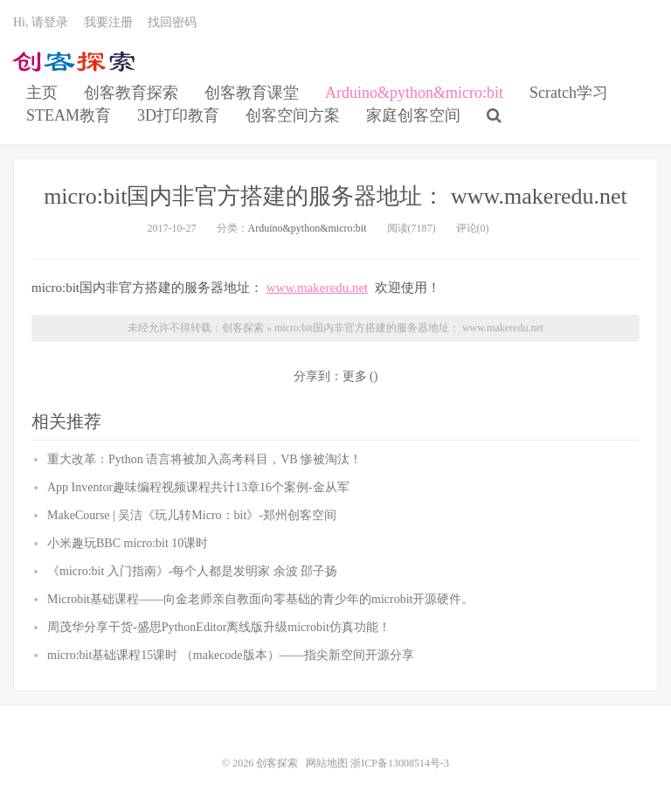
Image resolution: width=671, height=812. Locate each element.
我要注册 (108, 22)
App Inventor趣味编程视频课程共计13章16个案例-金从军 (198, 487)
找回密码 (172, 22)
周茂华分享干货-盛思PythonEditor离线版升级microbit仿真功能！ (219, 627)
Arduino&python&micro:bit (414, 93)
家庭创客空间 (413, 115)
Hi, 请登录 (41, 22)
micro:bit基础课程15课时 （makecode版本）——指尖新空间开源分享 (231, 655)
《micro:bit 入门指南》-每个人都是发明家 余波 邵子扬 (193, 571)
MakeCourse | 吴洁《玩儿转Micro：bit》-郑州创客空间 (192, 515)
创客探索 (74, 62)
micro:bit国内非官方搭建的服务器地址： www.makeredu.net (335, 196)
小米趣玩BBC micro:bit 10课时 (128, 543)
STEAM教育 (69, 115)
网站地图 (327, 763)
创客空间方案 (293, 115)
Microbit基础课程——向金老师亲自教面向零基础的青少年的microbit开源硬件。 (260, 599)
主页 (42, 93)
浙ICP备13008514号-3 (400, 763)
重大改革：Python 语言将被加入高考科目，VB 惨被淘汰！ (204, 459)
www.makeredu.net (317, 288)
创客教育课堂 (252, 93)
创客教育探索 (131, 93)
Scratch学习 (569, 93)
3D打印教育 (178, 115)
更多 (355, 376)
